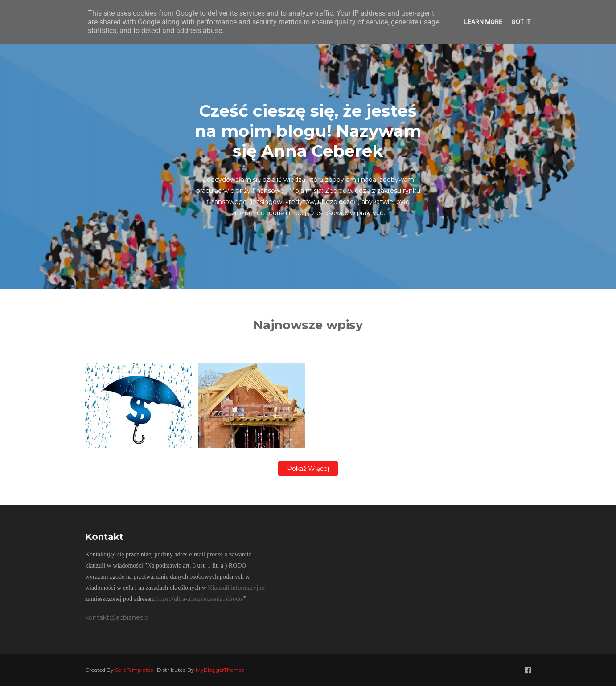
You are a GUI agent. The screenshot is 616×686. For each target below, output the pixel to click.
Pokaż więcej (308, 469)
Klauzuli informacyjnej (237, 588)
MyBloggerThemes (220, 670)
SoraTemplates (134, 670)
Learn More (483, 22)
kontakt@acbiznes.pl (117, 617)
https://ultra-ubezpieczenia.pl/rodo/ (200, 599)
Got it (521, 22)
